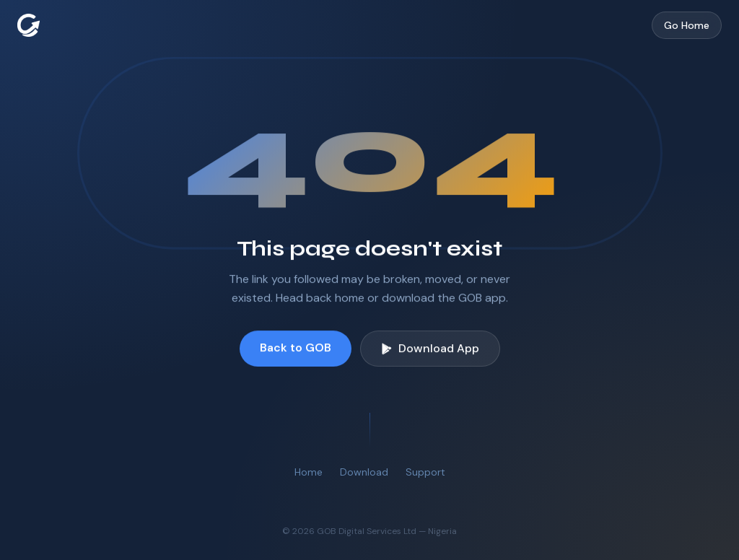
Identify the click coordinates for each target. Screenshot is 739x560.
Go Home (687, 25)
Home (309, 472)
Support (425, 472)
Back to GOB (296, 347)
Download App (430, 348)
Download (364, 472)
